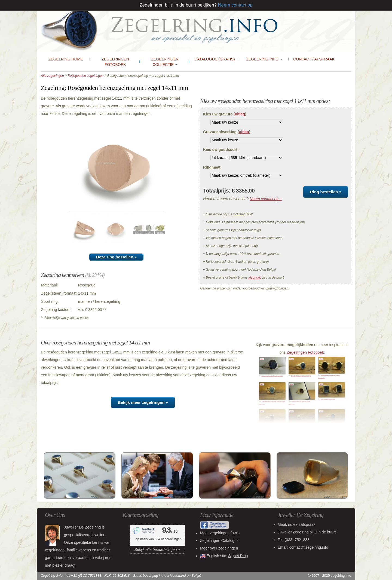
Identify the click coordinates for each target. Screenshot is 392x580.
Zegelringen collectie (165, 62)
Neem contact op (235, 5)
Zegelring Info (264, 59)
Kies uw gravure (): (225, 114)
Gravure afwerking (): (227, 132)
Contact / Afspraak (314, 59)
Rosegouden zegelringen (85, 76)
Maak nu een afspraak (297, 524)
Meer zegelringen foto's (220, 533)
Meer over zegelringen (219, 548)
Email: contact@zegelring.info (303, 547)
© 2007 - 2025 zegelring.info (330, 576)
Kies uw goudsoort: (221, 149)
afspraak (255, 277)
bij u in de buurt (307, 532)
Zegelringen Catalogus (219, 541)
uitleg (240, 114)
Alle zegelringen (52, 76)
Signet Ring (238, 556)
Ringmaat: (212, 167)
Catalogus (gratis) (215, 59)
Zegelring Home (66, 59)
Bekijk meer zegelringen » (143, 402)
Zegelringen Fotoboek (115, 62)
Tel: (294, 540)
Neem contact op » (266, 199)
